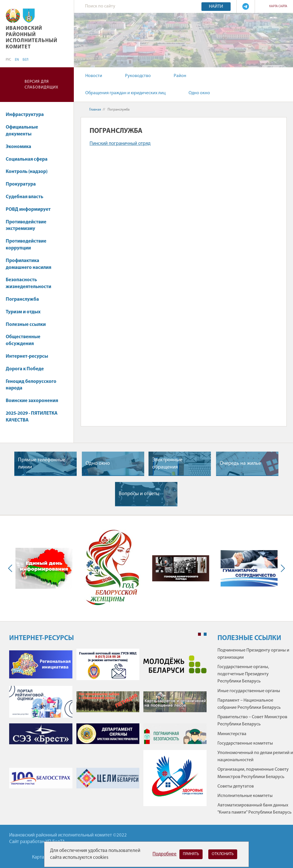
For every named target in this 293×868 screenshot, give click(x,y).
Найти (216, 7)
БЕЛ (25, 60)
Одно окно (199, 93)
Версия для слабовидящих (41, 85)
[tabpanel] (108, 730)
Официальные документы (22, 131)
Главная (95, 110)
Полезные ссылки (26, 325)
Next (282, 568)
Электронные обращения (167, 464)
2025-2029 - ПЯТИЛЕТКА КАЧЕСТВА (32, 417)
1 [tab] (199, 634)
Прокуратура (21, 184)
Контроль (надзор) (27, 172)
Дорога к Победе (25, 369)
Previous (11, 568)
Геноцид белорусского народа (31, 385)
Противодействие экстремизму (26, 226)
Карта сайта (278, 6)
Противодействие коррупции (26, 245)
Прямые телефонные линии (42, 464)
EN (17, 60)
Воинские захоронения (32, 401)
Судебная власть (24, 197)
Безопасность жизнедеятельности (28, 283)
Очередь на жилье (240, 463)
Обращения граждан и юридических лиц (125, 93)
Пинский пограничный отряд (120, 144)
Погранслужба (22, 299)
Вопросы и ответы (139, 494)
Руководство (138, 76)
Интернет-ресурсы (27, 356)
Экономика (21, 147)
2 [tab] (205, 634)
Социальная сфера (29, 159)
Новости (94, 76)
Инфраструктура (27, 115)
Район (180, 76)
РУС (8, 60)
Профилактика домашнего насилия (28, 264)
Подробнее (165, 854)
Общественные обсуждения (23, 340)
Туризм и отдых (23, 312)
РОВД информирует (28, 209)
